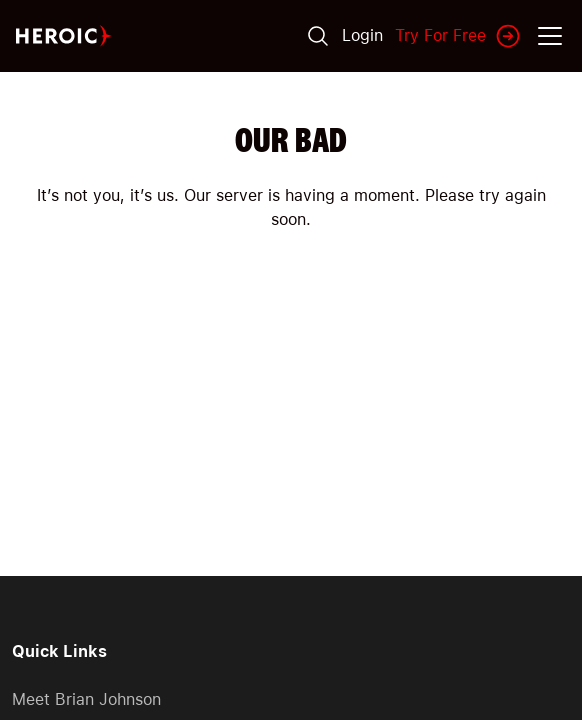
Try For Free (458, 36)
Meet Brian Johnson (86, 699)
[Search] (318, 36)
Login (362, 35)
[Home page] (64, 36)
